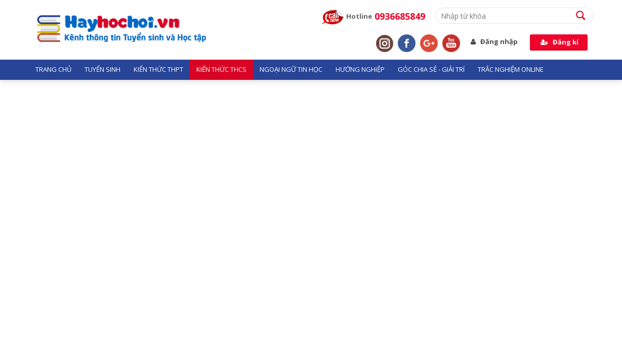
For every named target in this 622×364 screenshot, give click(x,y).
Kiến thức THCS (221, 69)
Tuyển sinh (102, 69)
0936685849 (400, 16)
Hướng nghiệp (360, 69)
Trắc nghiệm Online (511, 69)
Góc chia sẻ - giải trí (431, 69)
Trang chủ (53, 69)
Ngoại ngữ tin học (291, 69)
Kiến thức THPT (158, 69)
